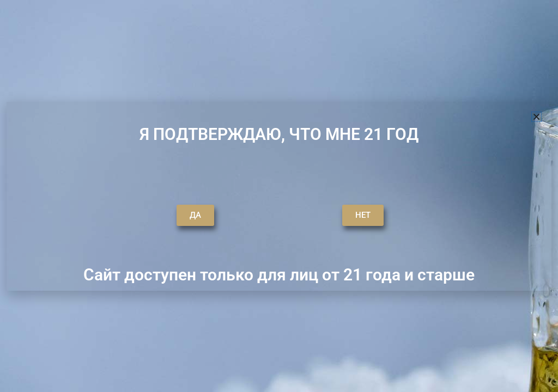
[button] (536, 117)
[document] (279, 196)
